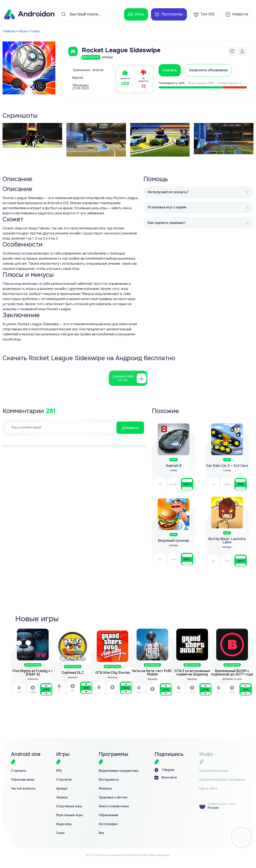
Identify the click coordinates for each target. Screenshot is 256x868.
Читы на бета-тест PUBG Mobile (152, 673)
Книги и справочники (114, 806)
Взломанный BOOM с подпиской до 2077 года (232, 673)
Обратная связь (23, 780)
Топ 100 (204, 14)
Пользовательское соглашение (222, 780)
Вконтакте (166, 778)
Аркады (62, 789)
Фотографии (108, 824)
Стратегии (64, 780)
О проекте (19, 771)
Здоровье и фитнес (113, 797)
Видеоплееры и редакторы (119, 771)
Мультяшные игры (69, 815)
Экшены (62, 797)
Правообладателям (214, 771)
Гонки (35, 31)
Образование (109, 815)
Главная (9, 31)
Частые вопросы (23, 789)
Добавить (130, 428)
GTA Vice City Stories (113, 673)
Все (101, 833)
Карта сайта (208, 789)
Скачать (170, 70)
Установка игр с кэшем (167, 207)
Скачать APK (123, 378)
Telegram (165, 770)
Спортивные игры (69, 806)
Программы (169, 14)
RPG (59, 771)
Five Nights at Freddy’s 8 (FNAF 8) (33, 673)
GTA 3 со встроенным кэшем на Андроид (192, 673)
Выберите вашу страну (222, 804)
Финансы (105, 789)
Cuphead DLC (73, 673)
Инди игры (64, 824)
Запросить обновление (208, 70)
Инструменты (109, 780)
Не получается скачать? (168, 192)
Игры (136, 14)
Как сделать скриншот (167, 223)
